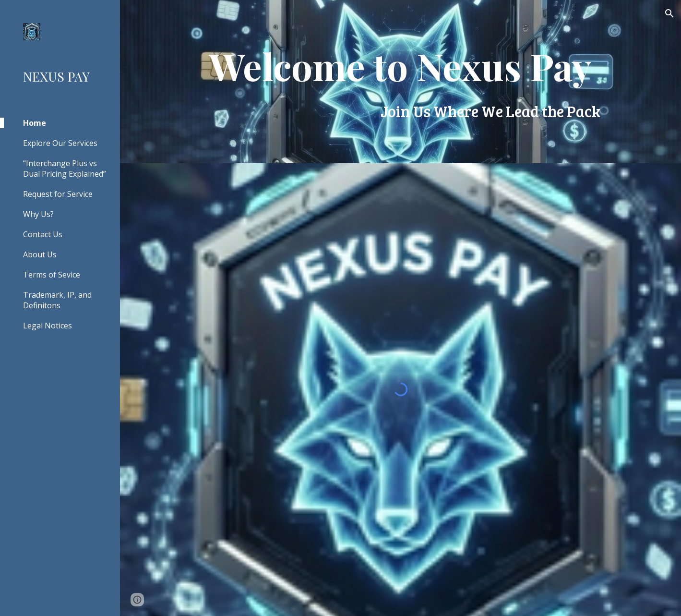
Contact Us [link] (43, 234)
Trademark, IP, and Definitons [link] (57, 300)
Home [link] (35, 123)
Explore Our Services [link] (60, 143)
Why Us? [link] (38, 214)
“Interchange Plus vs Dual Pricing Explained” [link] (65, 169)
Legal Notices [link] (48, 326)
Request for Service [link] (58, 194)
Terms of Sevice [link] (52, 275)
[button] (669, 13)
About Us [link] (40, 254)
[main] (400, 82)
